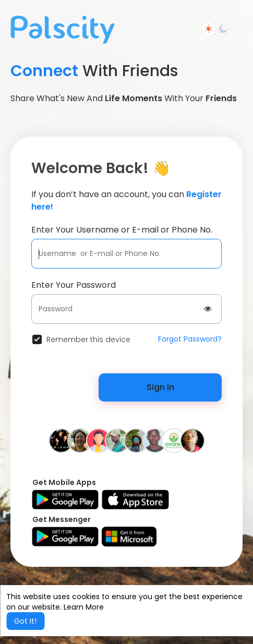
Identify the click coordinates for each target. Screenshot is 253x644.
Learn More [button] (84, 607)
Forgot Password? (190, 339)
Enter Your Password (74, 285)
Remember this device (88, 339)
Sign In (160, 387)
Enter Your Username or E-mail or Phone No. (122, 230)
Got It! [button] (25, 621)
